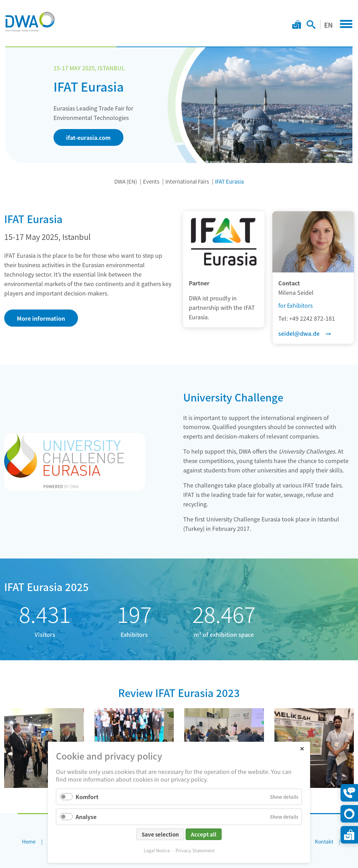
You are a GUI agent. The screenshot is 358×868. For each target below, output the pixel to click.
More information (41, 318)
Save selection (160, 834)
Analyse (86, 817)
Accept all (204, 834)
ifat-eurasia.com (88, 137)
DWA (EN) (126, 181)
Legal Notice (157, 850)
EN (328, 25)
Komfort (87, 797)
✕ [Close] (302, 748)
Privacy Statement (195, 850)
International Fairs (187, 181)
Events (151, 181)
